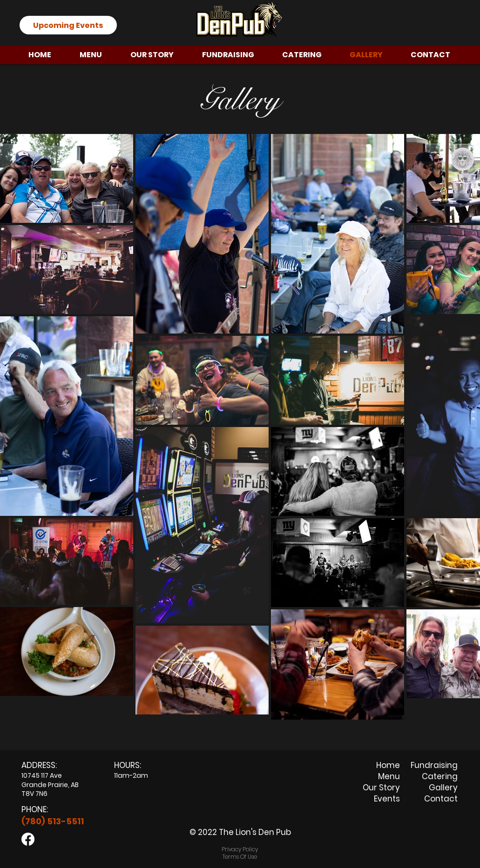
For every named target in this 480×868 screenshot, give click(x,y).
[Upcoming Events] (68, 25)
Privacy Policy (240, 849)
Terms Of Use (240, 857)
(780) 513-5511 (53, 821)
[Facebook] (28, 839)
